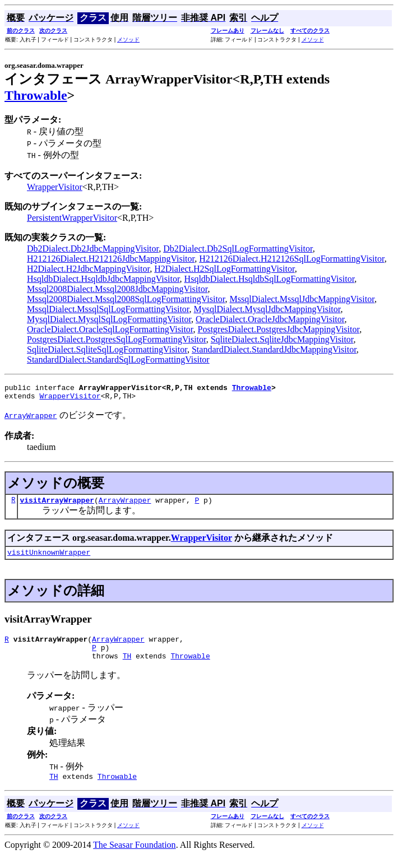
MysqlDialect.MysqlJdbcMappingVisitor (267, 309)
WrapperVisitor (55, 187)
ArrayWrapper (125, 505)
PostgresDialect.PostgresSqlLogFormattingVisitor (117, 339)
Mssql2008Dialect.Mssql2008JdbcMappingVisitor (117, 289)
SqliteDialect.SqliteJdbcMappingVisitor (282, 339)
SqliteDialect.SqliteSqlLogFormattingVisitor (107, 349)
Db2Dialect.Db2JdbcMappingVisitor (93, 249)
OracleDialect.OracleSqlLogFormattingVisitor (110, 329)
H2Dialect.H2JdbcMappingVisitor (88, 269)
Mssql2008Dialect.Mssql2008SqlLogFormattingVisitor (126, 299)
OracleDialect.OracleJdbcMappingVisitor (270, 319)
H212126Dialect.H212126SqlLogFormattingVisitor (291, 259)
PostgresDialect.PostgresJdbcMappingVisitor (279, 329)
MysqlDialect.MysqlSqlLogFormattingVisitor (109, 319)
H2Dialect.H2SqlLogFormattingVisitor (224, 269)
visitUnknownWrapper (49, 559)
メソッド (128, 40)
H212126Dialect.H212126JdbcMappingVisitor (111, 259)
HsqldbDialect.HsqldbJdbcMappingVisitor (103, 279)
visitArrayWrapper (57, 505)
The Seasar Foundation (135, 858)
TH (127, 667)
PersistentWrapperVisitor (72, 218)
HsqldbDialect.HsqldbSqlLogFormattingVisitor (270, 279)
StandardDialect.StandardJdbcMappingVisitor (274, 349)
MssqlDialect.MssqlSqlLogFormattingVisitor (108, 309)
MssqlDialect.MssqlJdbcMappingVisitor (302, 299)
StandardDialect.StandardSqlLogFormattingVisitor (118, 359)
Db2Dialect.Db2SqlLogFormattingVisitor (238, 249)
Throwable (36, 95)
